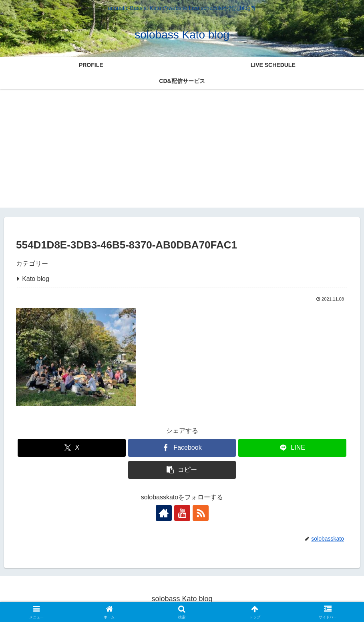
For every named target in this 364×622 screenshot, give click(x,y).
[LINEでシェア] (292, 448)
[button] (182, 470)
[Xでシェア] (71, 448)
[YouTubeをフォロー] (182, 513)
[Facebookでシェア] (182, 448)
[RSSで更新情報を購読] (201, 513)
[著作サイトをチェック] (164, 513)
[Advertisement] (182, 151)
